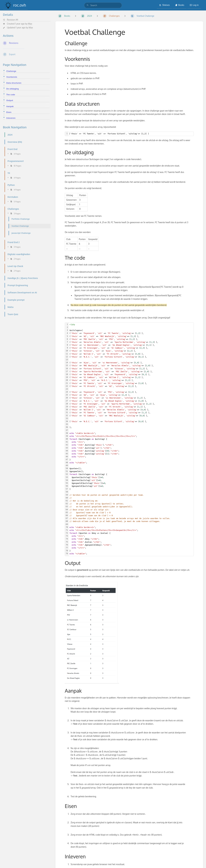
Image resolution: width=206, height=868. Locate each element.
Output (10, 100)
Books (180, 5)
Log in (194, 5)
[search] (103, 5)
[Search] (88, 5)
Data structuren (14, 83)
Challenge (11, 71)
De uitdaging (13, 89)
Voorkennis (12, 77)
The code (11, 94)
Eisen (9, 112)
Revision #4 (11, 20)
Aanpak (10, 106)
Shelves (164, 5)
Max (30, 24)
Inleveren (11, 118)
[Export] (27, 54)
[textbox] (131, 134)
